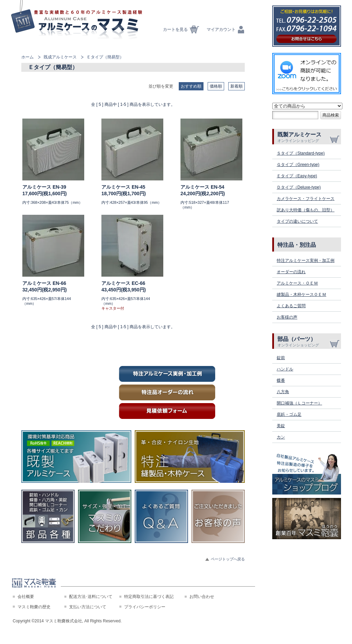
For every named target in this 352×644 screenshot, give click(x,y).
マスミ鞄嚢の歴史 (34, 607)
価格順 (216, 86)
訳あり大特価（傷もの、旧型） (306, 210)
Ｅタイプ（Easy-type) (297, 176)
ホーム (27, 57)
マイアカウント (221, 30)
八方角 (283, 392)
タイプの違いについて (297, 221)
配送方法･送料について (91, 597)
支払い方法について (88, 607)
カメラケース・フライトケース (306, 199)
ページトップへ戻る (228, 559)
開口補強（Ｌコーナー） (299, 403)
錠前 (281, 358)
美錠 (281, 426)
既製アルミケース (309, 137)
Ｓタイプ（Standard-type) (301, 153)
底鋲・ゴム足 (289, 414)
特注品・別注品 (297, 245)
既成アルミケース (60, 57)
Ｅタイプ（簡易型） (105, 57)
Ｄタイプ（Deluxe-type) (299, 187)
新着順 (236, 86)
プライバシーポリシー (145, 607)
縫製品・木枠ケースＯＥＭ (301, 295)
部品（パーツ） (309, 342)
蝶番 (281, 380)
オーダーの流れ (291, 272)
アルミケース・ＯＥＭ (297, 283)
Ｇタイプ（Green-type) (298, 165)
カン (281, 437)
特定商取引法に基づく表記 (149, 597)
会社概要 (26, 597)
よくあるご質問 (291, 306)
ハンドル (285, 369)
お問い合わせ (202, 597)
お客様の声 (287, 317)
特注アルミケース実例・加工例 (306, 260)
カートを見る (175, 30)
